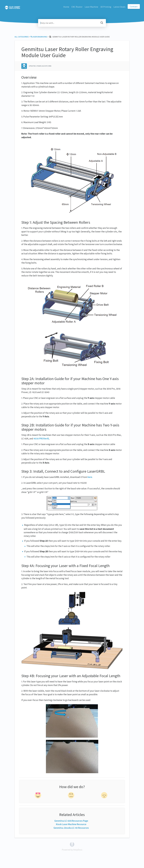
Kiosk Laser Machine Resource (71, 824)
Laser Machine (91, 7)
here (90, 477)
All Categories (22, 37)
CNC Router (77, 7)
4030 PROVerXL (41, 439)
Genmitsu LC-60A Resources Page (71, 821)
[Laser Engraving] (39, 37)
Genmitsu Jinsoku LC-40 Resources (71, 828)
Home (66, 7)
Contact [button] (134, 6)
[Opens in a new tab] (72, 844)
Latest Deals (119, 7)
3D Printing (106, 7)
